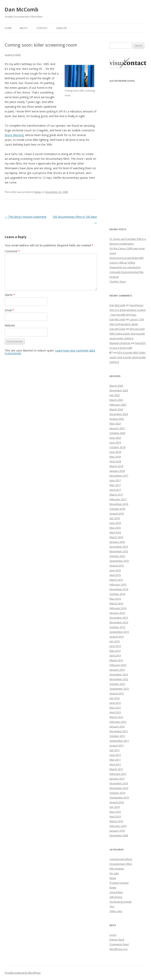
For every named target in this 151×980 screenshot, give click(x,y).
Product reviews (119, 883)
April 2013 (115, 656)
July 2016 (115, 518)
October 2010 (117, 793)
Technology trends (121, 902)
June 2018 (115, 452)
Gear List (62, 28)
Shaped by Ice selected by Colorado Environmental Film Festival (127, 272)
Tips (112, 906)
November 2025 (119, 390)
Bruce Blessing (14, 135)
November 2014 (119, 589)
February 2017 (118, 499)
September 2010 (119, 798)
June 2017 (115, 480)
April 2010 (115, 816)
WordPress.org (118, 949)
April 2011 (115, 764)
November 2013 (119, 622)
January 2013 (117, 670)
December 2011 (119, 731)
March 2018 (116, 466)
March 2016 (116, 537)
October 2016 (117, 509)
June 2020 (115, 438)
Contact (42, 28)
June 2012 (115, 703)
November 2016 (119, 504)
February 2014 (118, 608)
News (38, 192)
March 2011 (116, 769)
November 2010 (119, 788)
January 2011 (117, 779)
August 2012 (117, 693)
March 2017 (116, 495)
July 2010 (115, 807)
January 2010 (117, 831)
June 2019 (115, 442)
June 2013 (115, 646)
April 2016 (115, 532)
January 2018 (117, 471)
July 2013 (115, 641)
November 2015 (119, 551)
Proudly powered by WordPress (23, 973)
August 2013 (117, 637)
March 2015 (116, 580)
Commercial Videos (121, 859)
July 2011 (115, 750)
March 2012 (116, 717)
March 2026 (116, 386)
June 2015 (115, 570)
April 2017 (115, 490)
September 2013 (119, 632)
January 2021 (117, 428)
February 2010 (118, 826)
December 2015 (119, 547)
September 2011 (119, 741)
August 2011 (117, 745)
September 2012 (119, 689)
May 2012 (115, 708)
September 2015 (119, 561)
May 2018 (115, 457)
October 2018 (117, 447)
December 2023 (119, 414)
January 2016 (117, 542)
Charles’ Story (118, 281)
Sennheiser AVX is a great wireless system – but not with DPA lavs (128, 310)
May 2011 (115, 760)
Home (8, 28)
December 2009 (119, 835)
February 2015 (118, 584)
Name (10, 295)
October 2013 (117, 627)
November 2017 (119, 476)
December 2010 (119, 783)
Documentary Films (121, 864)
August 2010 (117, 802)
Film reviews (117, 869)
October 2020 (117, 433)
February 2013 (118, 665)
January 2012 (117, 727)
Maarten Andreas (120, 343)
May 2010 (115, 812)
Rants (113, 887)
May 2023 (115, 424)
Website (10, 325)
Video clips (116, 911)
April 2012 (115, 712)
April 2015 (115, 575)
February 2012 (118, 722)
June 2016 (115, 523)
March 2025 (116, 400)
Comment (12, 251)
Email (9, 310)
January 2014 (117, 613)
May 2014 (115, 599)
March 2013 (116, 660)
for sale (114, 873)
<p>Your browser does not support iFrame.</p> (128, 152)
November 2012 (119, 679)
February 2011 (118, 774)
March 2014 (116, 603)
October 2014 (117, 594)
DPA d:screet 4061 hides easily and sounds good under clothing (127, 334)
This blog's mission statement (26, 217)
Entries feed (117, 940)
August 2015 (117, 566)
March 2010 (116, 821)
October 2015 (117, 556)
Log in (113, 935)
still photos (116, 897)
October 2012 (117, 684)
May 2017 (115, 485)
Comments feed (119, 944)
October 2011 (117, 736)
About (24, 28)
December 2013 (119, 618)
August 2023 (117, 419)
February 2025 (118, 405)
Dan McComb (22, 9)
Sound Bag (116, 892)
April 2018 (115, 461)
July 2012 (115, 698)
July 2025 (115, 395)
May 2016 (115, 528)
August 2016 (117, 513)
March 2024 (116, 409)
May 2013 (115, 651)
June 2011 (115, 755)
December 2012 (119, 674)
